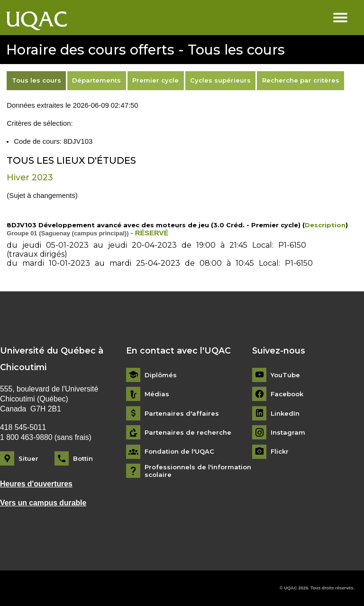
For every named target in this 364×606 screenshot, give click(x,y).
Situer (28, 458)
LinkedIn (285, 414)
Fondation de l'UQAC (179, 452)
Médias (157, 394)
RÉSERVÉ (152, 233)
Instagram (288, 433)
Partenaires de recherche (188, 433)
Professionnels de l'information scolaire (198, 471)
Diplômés (161, 375)
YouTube (285, 375)
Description (325, 225)
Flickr (280, 452)
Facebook (287, 394)
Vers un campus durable (43, 503)
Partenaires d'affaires (182, 414)
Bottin (83, 458)
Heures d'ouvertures (36, 484)
